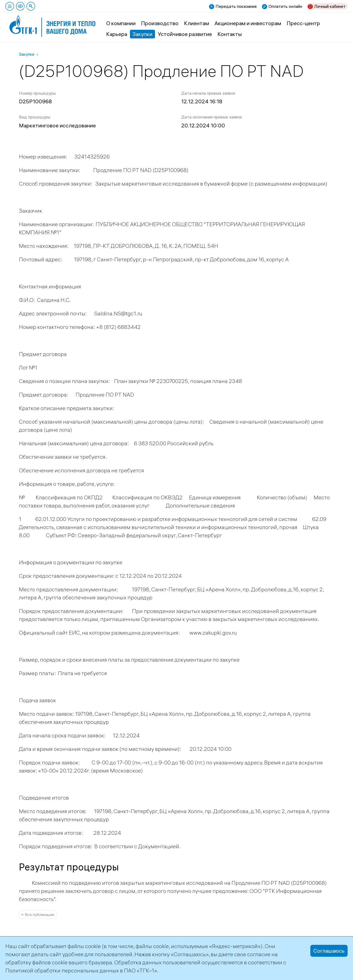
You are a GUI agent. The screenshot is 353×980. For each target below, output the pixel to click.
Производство (160, 23)
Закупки (142, 34)
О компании (121, 23)
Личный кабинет (330, 6)
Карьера (117, 34)
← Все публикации (38, 915)
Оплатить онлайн (285, 6)
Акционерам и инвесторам (248, 23)
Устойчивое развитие (185, 34)
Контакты (230, 34)
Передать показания (236, 6)
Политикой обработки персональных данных (62, 970)
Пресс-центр (303, 23)
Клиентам (196, 23)
